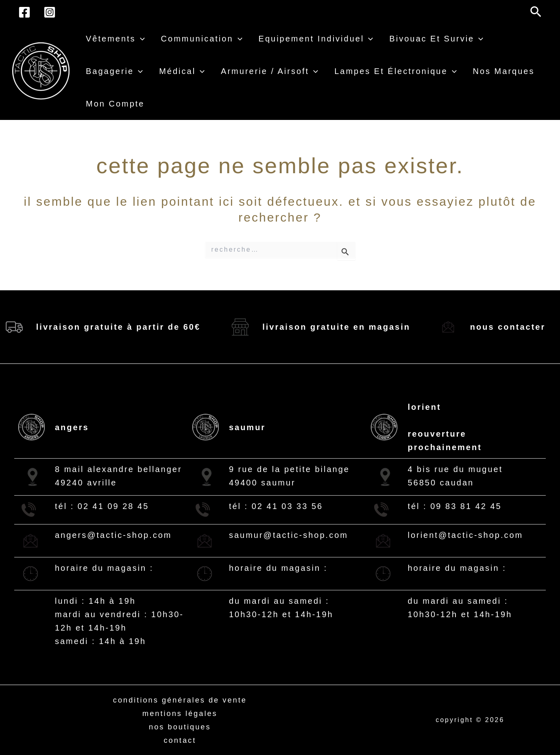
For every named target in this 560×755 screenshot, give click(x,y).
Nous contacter (508, 327)
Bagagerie (114, 71)
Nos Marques (504, 71)
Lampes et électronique (395, 71)
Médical (182, 71)
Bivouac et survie (436, 39)
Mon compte (115, 104)
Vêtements (115, 39)
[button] (536, 12)
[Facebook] (24, 12)
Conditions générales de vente (180, 700)
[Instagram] (50, 12)
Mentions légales (180, 713)
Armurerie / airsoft (269, 71)
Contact (180, 740)
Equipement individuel (316, 39)
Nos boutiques (180, 727)
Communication (202, 39)
